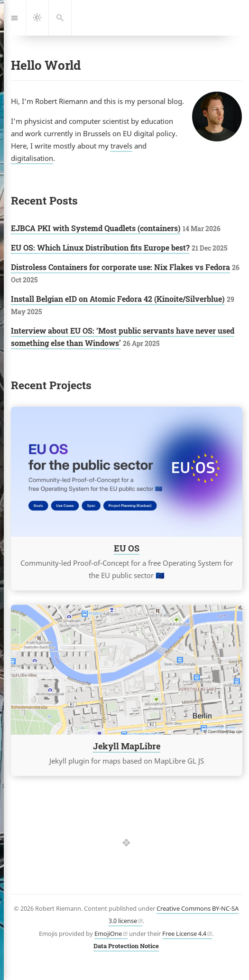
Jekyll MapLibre (126, 747)
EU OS (126, 549)
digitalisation (32, 158)
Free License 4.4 (184, 934)
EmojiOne (108, 934)
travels (121, 146)
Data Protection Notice (126, 946)
